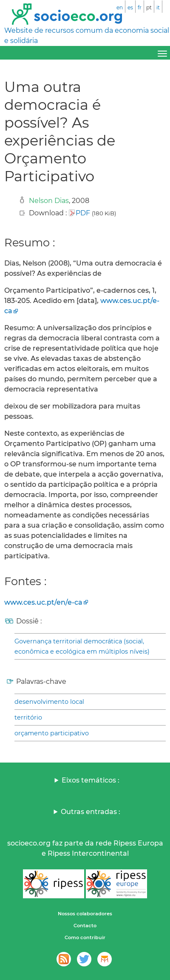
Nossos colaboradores (85, 914)
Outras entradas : (91, 812)
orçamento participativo (52, 733)
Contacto (85, 926)
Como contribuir (85, 937)
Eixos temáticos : (91, 780)
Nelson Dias (49, 201)
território (28, 717)
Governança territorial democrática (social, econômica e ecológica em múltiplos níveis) (82, 646)
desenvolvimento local (49, 702)
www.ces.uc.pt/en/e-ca (43, 602)
